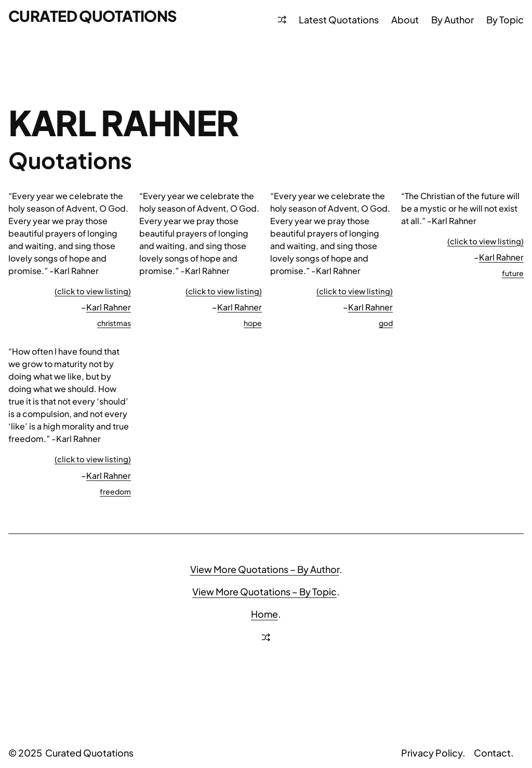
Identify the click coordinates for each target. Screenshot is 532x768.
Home (264, 614)
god (386, 323)
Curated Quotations (93, 16)
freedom (115, 491)
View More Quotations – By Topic (264, 591)
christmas (114, 323)
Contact (492, 753)
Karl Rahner (109, 307)
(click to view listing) (93, 291)
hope (253, 323)
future (513, 273)
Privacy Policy (432, 753)
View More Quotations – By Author (265, 569)
